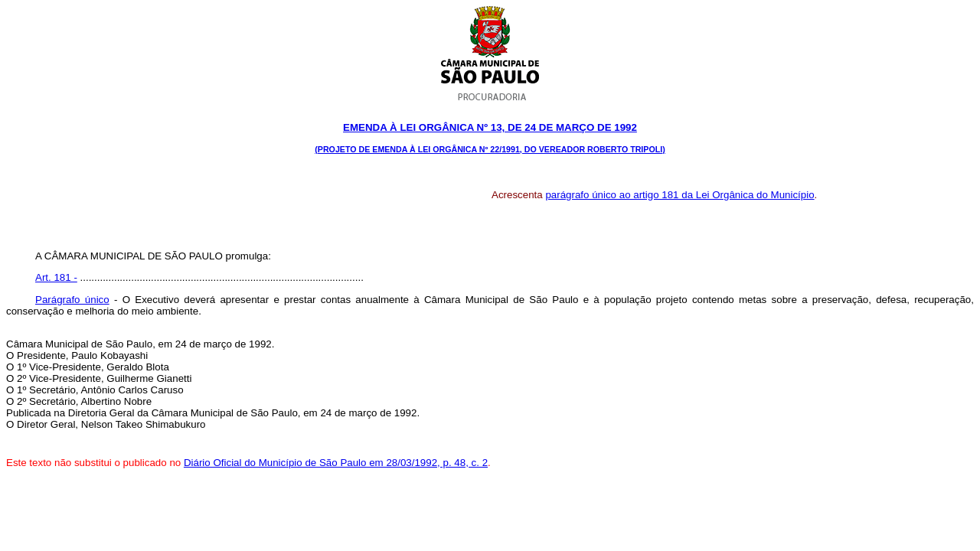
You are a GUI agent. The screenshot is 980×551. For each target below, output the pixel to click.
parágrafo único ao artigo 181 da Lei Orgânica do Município (679, 195)
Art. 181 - (56, 277)
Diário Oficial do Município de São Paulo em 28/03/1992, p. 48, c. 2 (336, 463)
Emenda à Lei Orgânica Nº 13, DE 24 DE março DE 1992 (490, 127)
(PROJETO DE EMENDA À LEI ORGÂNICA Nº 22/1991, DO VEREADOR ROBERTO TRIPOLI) (490, 149)
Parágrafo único (72, 300)
